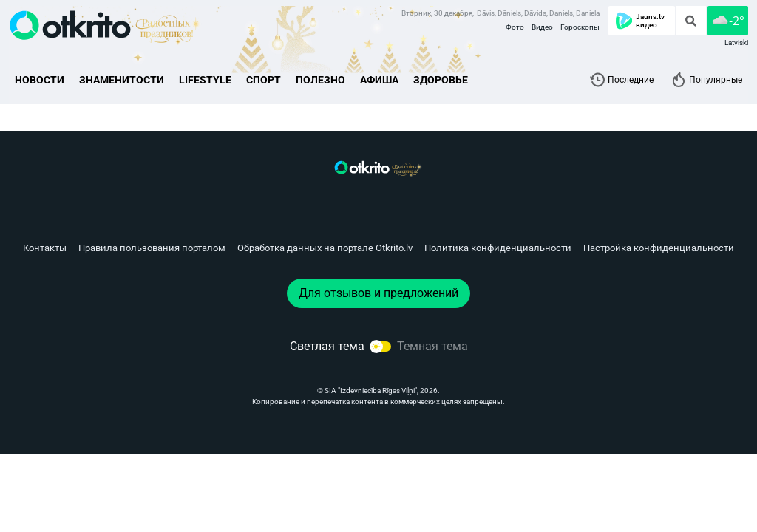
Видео (542, 27)
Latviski (736, 42)
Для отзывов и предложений (378, 293)
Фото (515, 27)
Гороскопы (580, 27)
